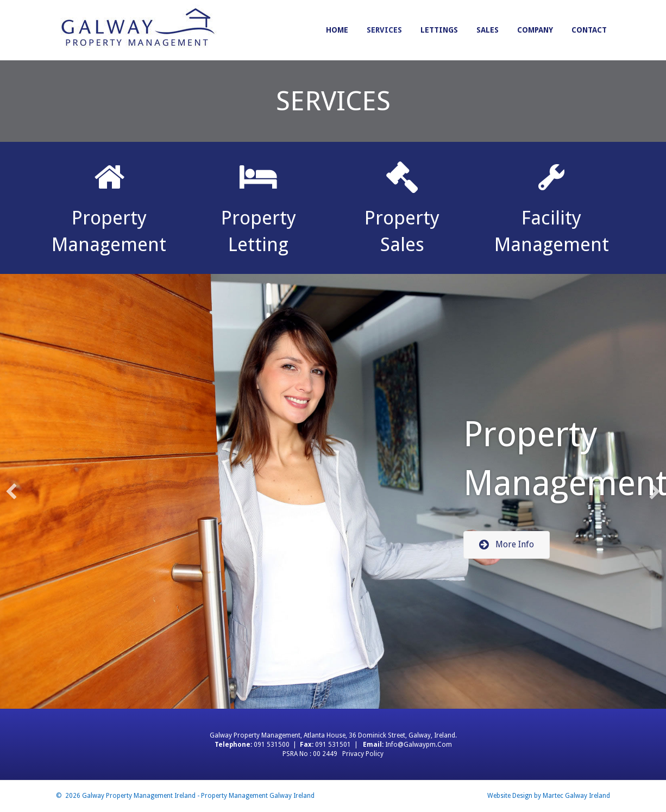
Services (384, 30)
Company (535, 30)
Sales (488, 30)
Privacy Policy (363, 754)
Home (337, 30)
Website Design (510, 796)
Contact (589, 30)
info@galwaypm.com (419, 745)
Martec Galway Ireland (576, 796)
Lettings (439, 30)
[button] (507, 545)
